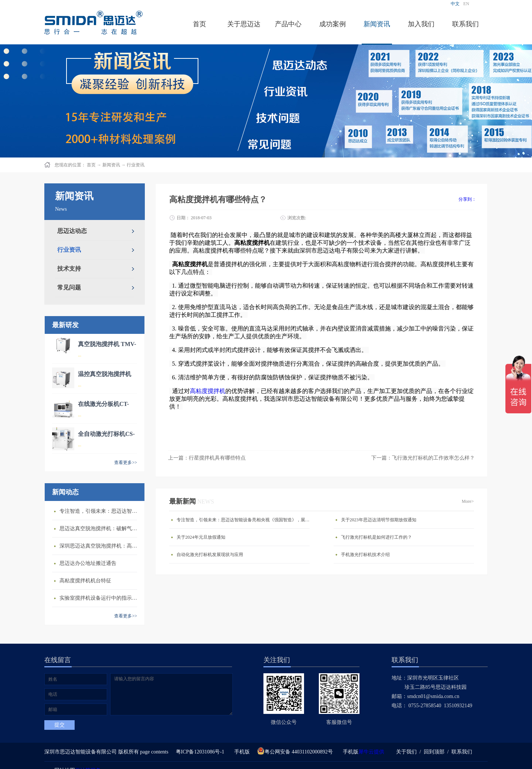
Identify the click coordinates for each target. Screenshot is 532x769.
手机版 (241, 752)
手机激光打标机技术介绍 (365, 555)
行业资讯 (136, 165)
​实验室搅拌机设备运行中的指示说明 (100, 598)
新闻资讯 (111, 165)
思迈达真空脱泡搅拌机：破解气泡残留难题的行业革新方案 (100, 529)
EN (466, 4)
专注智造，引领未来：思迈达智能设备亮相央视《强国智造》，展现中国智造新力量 (100, 511)
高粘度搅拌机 (208, 391)
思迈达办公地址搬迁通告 (88, 563)
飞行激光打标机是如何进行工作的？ (376, 537)
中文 (455, 4)
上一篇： (207, 458)
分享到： (467, 199)
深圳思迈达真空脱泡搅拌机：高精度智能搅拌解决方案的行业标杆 (100, 546)
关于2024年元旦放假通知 (201, 537)
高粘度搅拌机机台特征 (85, 581)
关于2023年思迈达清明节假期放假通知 (379, 520)
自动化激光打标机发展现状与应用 (210, 555)
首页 (199, 24)
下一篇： (423, 458)
